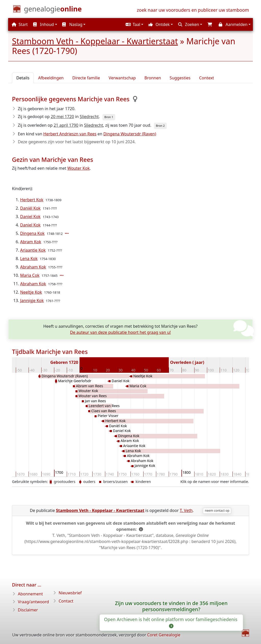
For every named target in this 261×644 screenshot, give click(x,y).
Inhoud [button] (44, 24)
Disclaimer (28, 610)
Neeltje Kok (31, 292)
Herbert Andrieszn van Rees (70, 134)
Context (206, 78)
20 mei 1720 (62, 117)
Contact (66, 601)
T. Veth (186, 510)
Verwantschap (122, 78)
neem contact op (217, 511)
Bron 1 (109, 117)
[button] (134, 24)
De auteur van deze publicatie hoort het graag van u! (120, 332)
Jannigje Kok (32, 300)
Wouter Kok (79, 168)
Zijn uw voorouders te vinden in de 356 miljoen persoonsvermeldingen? (171, 606)
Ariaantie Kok (33, 250)
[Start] (53, 10)
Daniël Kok (30, 208)
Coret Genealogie (164, 635)
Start (20, 24)
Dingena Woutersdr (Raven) (130, 134)
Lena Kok (29, 259)
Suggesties (180, 78)
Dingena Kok (32, 233)
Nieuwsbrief (70, 593)
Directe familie (86, 78)
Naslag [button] (72, 24)
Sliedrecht (89, 117)
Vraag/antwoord (33, 602)
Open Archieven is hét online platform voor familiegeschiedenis (171, 622)
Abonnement (30, 594)
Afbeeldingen (51, 78)
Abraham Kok (33, 267)
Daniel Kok (30, 217)
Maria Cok (30, 275)
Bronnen (153, 78)
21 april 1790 (66, 125)
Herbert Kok (32, 200)
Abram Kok (31, 242)
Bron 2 (160, 126)
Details (23, 78)
